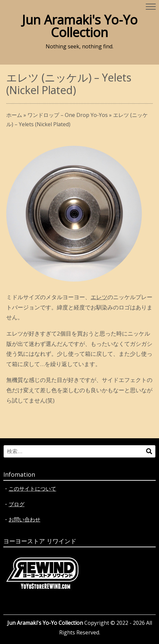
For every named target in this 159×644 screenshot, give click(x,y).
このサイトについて (32, 489)
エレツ (99, 297)
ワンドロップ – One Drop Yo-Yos (68, 115)
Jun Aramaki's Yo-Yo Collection (80, 26)
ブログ (17, 504)
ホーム (14, 115)
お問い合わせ (24, 519)
